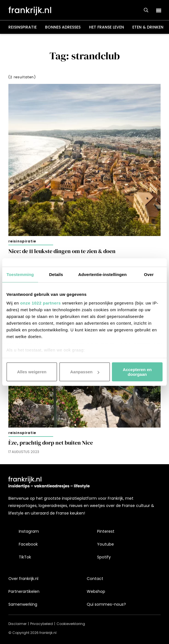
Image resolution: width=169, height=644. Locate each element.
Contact (95, 579)
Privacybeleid (42, 624)
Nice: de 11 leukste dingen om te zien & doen (62, 251)
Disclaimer (17, 624)
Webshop (96, 591)
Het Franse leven (106, 27)
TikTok (25, 557)
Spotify (104, 557)
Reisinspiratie (23, 27)
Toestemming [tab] (20, 274)
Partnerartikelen (24, 591)
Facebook (28, 544)
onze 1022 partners (40, 303)
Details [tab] (56, 274)
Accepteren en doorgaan (137, 372)
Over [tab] (149, 274)
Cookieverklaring (71, 624)
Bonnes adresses (63, 27)
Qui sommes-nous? (106, 604)
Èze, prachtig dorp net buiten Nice (51, 443)
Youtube (105, 544)
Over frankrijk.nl (23, 579)
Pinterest (106, 531)
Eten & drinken (148, 27)
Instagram (29, 531)
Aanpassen (85, 372)
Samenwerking (23, 604)
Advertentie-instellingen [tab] (103, 274)
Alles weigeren (32, 372)
